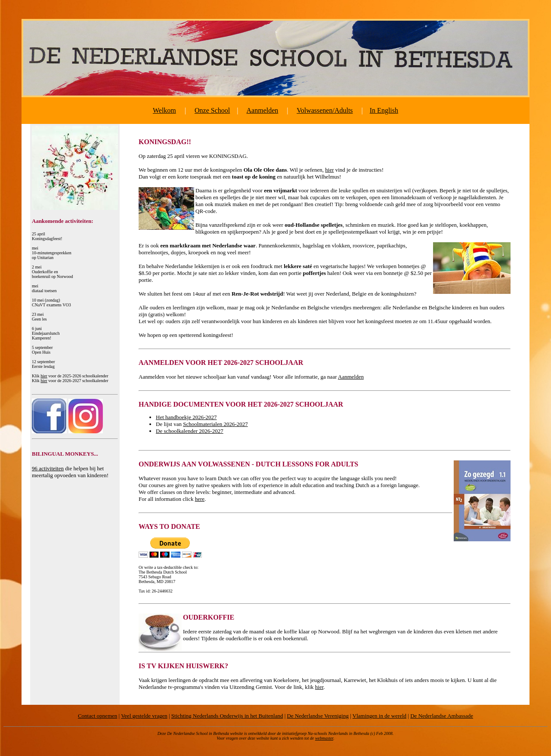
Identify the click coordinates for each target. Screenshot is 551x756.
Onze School (212, 110)
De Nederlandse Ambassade (442, 716)
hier (44, 376)
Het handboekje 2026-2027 (186, 417)
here (200, 499)
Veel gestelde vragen (144, 716)
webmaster (324, 738)
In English (384, 110)
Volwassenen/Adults (325, 110)
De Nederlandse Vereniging (318, 716)
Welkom (164, 110)
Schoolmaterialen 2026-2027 (215, 424)
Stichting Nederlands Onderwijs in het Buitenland (227, 716)
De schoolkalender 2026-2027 (190, 431)
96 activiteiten (48, 468)
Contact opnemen (98, 716)
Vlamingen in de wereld (379, 716)
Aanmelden (263, 110)
